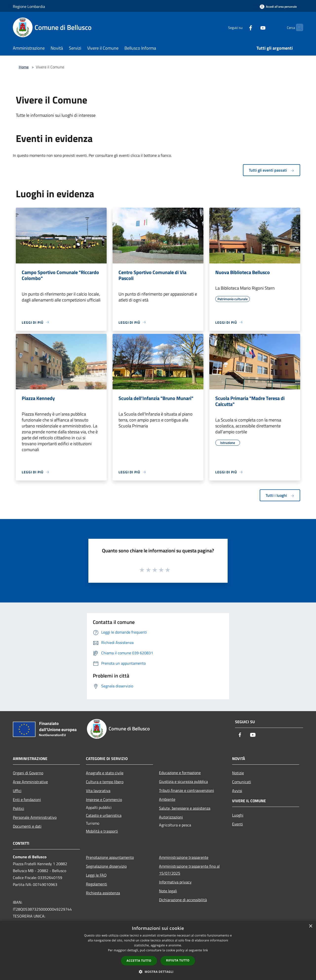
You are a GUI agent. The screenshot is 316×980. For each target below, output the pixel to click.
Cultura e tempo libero (105, 782)
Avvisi (237, 791)
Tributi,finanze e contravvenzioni (187, 790)
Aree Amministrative (30, 782)
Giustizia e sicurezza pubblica (183, 781)
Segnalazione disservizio (106, 866)
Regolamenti (97, 884)
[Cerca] (297, 27)
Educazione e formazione (180, 773)
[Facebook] (241, 27)
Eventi (237, 824)
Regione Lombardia (29, 6)
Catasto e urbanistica (104, 815)
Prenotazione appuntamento (110, 857)
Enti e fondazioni (27, 800)
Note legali (168, 891)
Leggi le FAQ (96, 875)
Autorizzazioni (171, 817)
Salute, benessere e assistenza (185, 808)
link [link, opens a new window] (206, 950)
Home (24, 67)
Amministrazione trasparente (184, 857)
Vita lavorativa (98, 791)
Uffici (17, 791)
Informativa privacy (175, 882)
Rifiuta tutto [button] (178, 960)
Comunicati (242, 782)
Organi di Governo (28, 773)
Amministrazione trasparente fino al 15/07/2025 (189, 870)
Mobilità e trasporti (102, 831)
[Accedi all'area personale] (278, 7)
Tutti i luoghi (280, 495)
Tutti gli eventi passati (272, 170)
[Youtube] (253, 27)
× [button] (310, 926)
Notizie (238, 773)
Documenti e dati (27, 826)
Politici (19, 808)
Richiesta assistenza (103, 893)
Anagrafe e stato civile (105, 773)
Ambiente (167, 799)
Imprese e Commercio (104, 800)
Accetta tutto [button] (139, 961)
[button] (158, 972)
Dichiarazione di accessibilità (183, 900)
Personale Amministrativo (35, 817)
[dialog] (158, 950)
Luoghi (238, 815)
